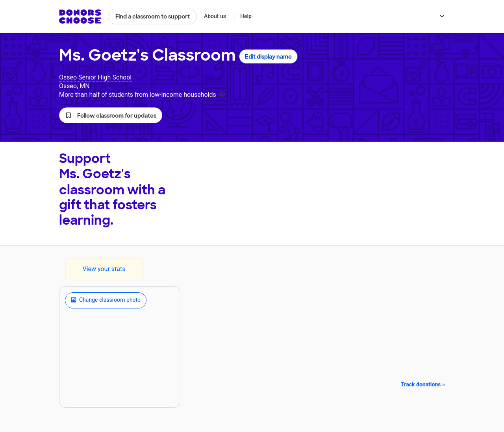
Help (246, 16)
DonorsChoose (80, 17)
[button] (111, 115)
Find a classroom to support (153, 17)
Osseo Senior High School (95, 77)
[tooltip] (222, 94)
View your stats (104, 269)
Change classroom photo (106, 300)
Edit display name (268, 57)
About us (215, 16)
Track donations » (423, 384)
